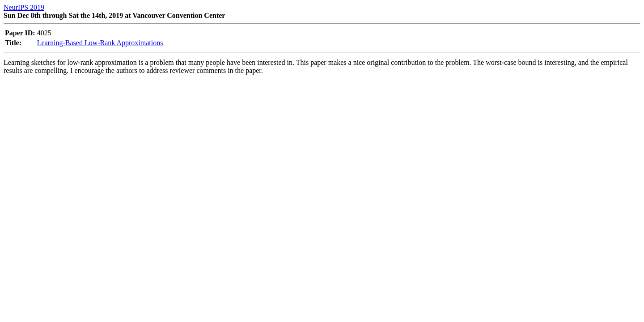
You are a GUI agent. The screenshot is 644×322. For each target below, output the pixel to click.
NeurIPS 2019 (24, 7)
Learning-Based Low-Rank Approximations (100, 43)
